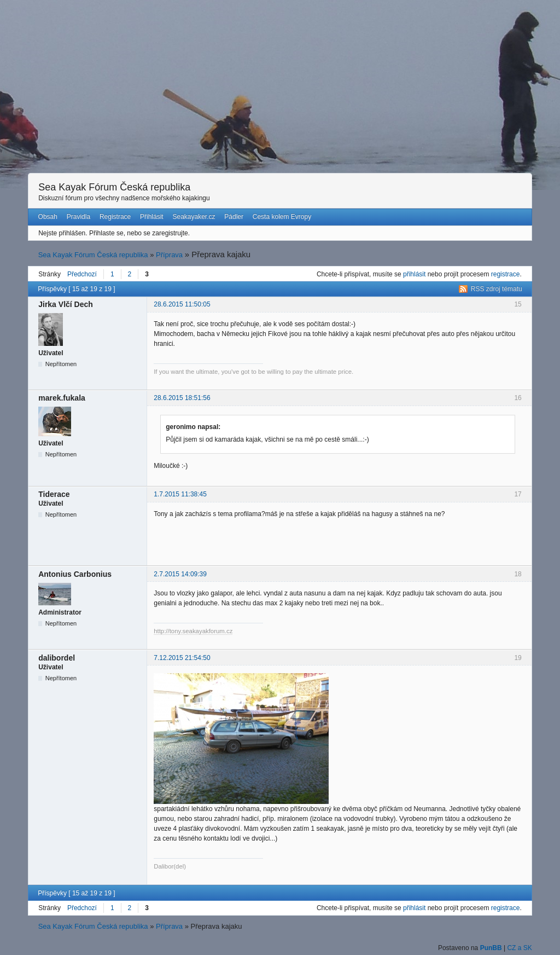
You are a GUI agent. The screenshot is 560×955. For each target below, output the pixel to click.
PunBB (491, 948)
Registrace (115, 217)
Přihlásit (152, 217)
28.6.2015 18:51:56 (182, 398)
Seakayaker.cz (194, 217)
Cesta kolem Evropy (282, 217)
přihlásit (414, 274)
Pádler (234, 217)
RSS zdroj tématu (497, 289)
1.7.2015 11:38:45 (180, 494)
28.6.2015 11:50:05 (182, 304)
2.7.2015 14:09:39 (180, 574)
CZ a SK (519, 948)
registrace (506, 274)
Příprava (169, 255)
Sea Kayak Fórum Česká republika (114, 187)
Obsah (48, 217)
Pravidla (78, 217)
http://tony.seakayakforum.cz (193, 631)
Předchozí (82, 274)
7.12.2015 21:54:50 (182, 658)
